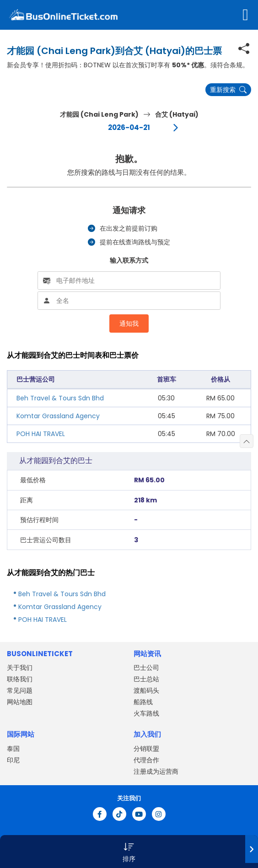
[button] (129, 852)
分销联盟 (146, 749)
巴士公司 (146, 668)
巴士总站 (146, 679)
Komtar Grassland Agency (58, 416)
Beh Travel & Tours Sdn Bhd (60, 398)
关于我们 (20, 668)
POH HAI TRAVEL (41, 434)
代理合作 (146, 760)
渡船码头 (146, 690)
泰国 (13, 749)
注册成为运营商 (156, 771)
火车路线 (146, 713)
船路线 (143, 702)
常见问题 (20, 690)
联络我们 (20, 679)
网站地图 (20, 702)
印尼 (13, 760)
